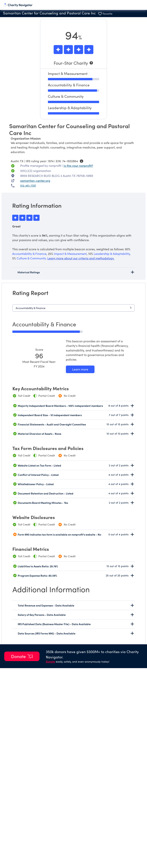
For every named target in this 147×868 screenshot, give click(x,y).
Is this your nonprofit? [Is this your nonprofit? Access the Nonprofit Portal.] (78, 166)
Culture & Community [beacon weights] (31, 258)
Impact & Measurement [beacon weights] (70, 254)
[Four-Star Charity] (73, 63)
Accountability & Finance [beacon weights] (29, 254)
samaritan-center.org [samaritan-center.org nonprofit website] (35, 181)
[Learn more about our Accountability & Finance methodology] (80, 369)
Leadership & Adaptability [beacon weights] (112, 254)
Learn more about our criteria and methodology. (81, 258)
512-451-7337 (28, 186)
